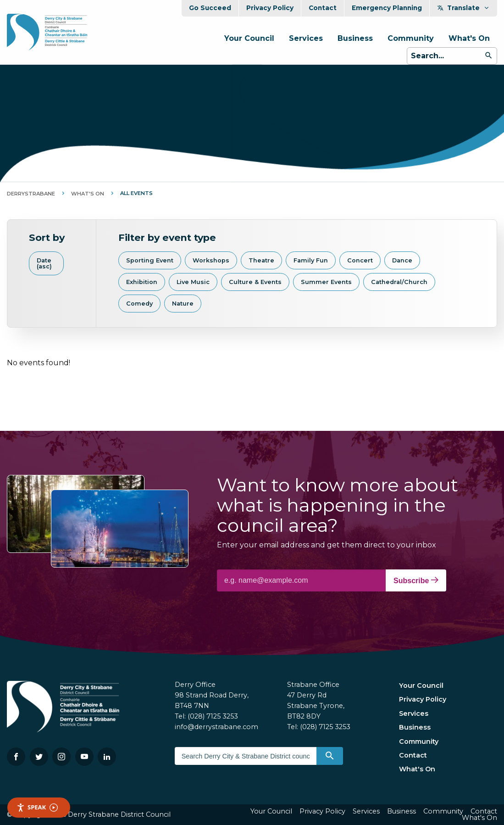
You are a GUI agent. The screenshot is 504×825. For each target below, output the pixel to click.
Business (355, 38)
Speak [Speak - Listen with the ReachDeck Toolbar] (37, 807)
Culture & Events (255, 282)
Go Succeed (210, 8)
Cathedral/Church (399, 282)
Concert (360, 260)
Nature (183, 304)
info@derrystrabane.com (216, 727)
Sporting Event (150, 260)
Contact (323, 8)
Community (411, 38)
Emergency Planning (387, 8)
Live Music (193, 282)
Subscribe (416, 580)
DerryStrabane (31, 194)
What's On (469, 38)
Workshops (211, 260)
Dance (402, 260)
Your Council (249, 38)
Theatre (261, 260)
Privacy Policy (270, 8)
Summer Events (326, 282)
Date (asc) (44, 263)
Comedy (139, 304)
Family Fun (311, 260)
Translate (463, 8)
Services (306, 38)
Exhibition (142, 282)
